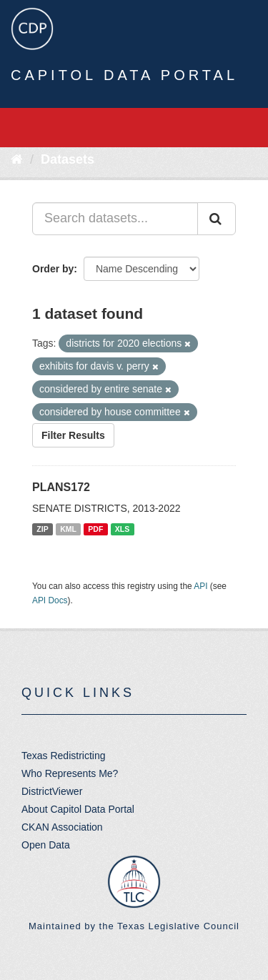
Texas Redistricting (64, 756)
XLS (122, 529)
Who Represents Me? (70, 773)
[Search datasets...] (115, 219)
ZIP (42, 529)
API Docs (50, 600)
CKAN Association (62, 827)
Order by (53, 269)
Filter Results (73, 435)
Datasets (68, 159)
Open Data (46, 845)
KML (68, 529)
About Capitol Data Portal (78, 809)
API (200, 586)
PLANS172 (61, 487)
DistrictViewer (52, 791)
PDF (95, 529)
